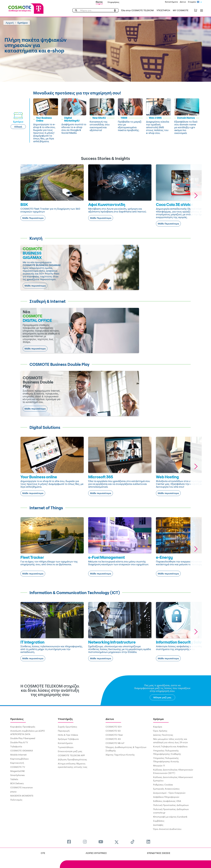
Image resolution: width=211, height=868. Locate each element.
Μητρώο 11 (159, 766)
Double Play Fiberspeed (23, 738)
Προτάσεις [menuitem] (17, 719)
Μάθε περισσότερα (35, 286)
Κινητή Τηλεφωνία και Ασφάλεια (170, 746)
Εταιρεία (192, 2)
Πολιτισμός (16, 800)
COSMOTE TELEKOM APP (71, 755)
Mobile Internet (18, 755)
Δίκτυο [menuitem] (110, 719)
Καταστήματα (171, 2)
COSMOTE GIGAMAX (22, 751)
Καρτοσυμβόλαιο (19, 759)
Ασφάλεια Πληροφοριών (166, 797)
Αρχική (10, 23)
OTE (43, 853)
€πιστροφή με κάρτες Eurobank (170, 817)
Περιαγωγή (64, 731)
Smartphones (18, 775)
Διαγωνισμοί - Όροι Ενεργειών (169, 793)
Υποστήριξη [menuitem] (65, 719)
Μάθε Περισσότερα (33, 218)
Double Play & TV (19, 742)
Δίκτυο (183, 2)
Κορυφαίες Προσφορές (23, 727)
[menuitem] (69, 842)
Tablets (14, 779)
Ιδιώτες (99, 2)
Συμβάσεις (159, 821)
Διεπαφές (158, 825)
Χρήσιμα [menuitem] (158, 719)
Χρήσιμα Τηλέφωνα (68, 739)
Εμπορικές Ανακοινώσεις (166, 789)
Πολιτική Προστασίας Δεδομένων (171, 805)
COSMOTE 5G (113, 731)
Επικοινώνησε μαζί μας (70, 751)
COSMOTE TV (18, 767)
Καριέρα (158, 727)
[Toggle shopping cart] (197, 10)
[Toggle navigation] (201, 10)
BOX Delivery (17, 783)
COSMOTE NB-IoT (115, 743)
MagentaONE (18, 771)
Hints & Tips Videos (68, 735)
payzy (13, 792)
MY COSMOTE (181, 10)
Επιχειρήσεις (114, 2)
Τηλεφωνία (16, 746)
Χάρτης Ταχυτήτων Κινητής (120, 755)
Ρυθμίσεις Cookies (163, 785)
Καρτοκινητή (17, 763)
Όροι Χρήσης (160, 731)
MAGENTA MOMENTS (22, 796)
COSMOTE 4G (113, 739)
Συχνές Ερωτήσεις (68, 727)
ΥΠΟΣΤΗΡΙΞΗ (163, 10)
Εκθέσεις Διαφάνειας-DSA (167, 801)
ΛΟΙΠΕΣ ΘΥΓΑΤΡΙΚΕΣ (96, 853)
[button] (196, 195)
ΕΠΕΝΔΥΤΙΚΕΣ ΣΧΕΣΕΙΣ (159, 853)
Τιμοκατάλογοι (66, 747)
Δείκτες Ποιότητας (163, 735)
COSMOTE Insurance (21, 787)
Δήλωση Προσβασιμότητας (72, 759)
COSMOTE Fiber (114, 735)
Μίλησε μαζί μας (162, 697)
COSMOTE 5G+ (114, 727)
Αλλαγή (18, 127)
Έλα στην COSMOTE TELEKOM (137, 10)
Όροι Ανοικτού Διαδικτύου (167, 829)
